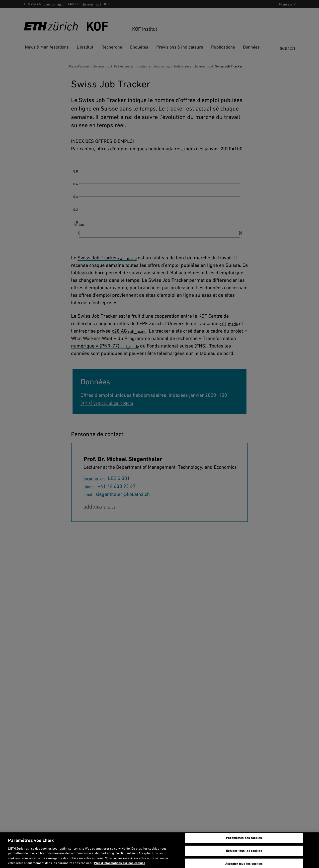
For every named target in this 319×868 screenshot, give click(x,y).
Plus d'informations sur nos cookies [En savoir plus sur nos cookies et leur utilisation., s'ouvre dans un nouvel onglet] (120, 863)
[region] (159, 850)
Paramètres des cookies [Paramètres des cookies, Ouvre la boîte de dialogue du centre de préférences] (244, 838)
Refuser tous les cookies (244, 851)
